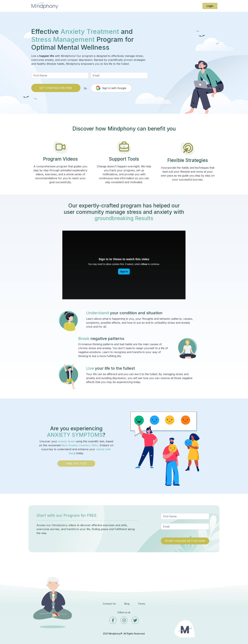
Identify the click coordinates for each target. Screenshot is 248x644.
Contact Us (109, 604)
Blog (127, 604)
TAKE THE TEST (76, 464)
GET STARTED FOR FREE (56, 88)
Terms (142, 604)
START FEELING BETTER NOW (185, 541)
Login (210, 6)
